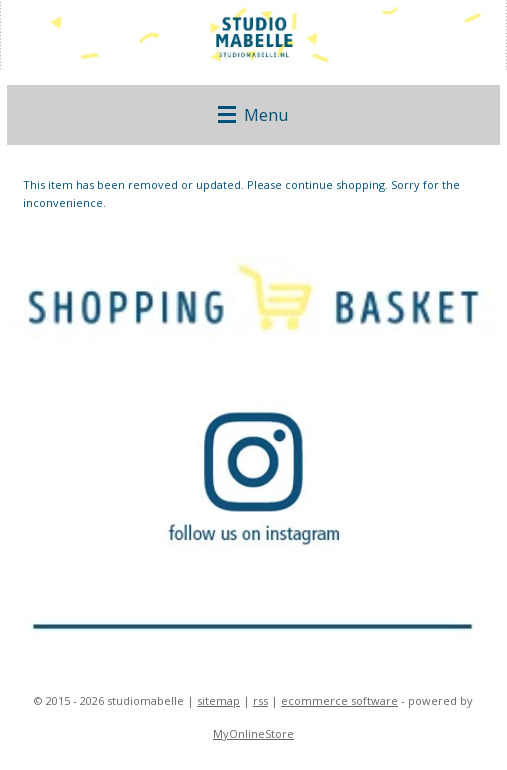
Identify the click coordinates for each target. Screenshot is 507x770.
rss (260, 700)
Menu (253, 114)
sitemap (218, 700)
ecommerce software (339, 700)
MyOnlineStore (253, 733)
